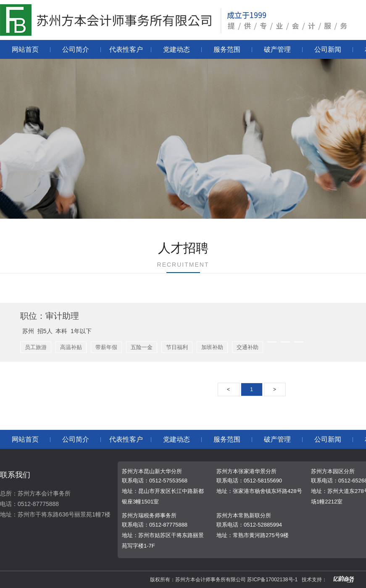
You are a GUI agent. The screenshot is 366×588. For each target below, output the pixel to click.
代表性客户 (126, 49)
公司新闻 (328, 49)
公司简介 (76, 49)
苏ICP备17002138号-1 (272, 580)
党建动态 (176, 49)
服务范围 (227, 49)
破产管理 (277, 49)
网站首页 (25, 49)
